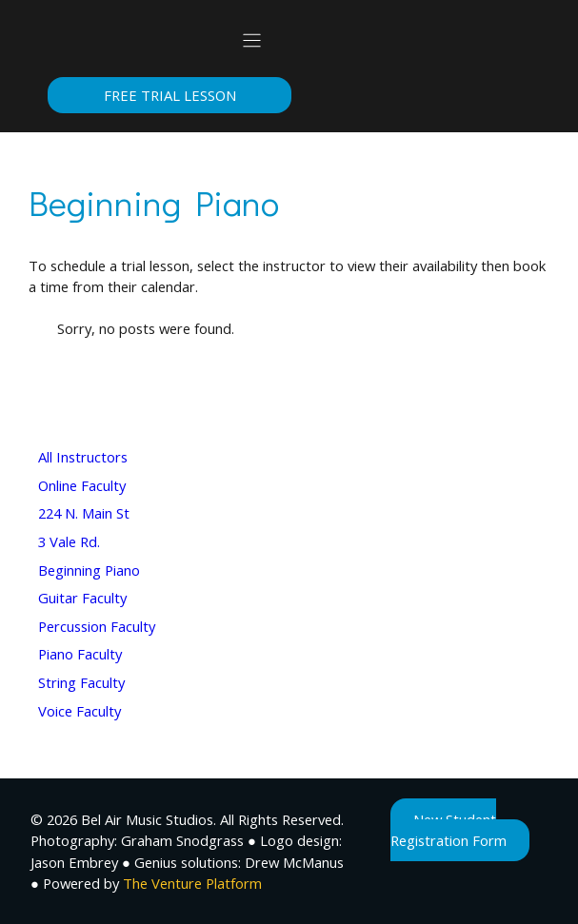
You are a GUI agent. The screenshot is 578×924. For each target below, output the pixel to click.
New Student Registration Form (448, 830)
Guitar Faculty (82, 598)
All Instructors (83, 457)
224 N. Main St (84, 513)
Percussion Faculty (97, 626)
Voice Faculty (80, 711)
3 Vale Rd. (69, 541)
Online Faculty (82, 485)
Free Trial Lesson (170, 95)
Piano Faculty (80, 654)
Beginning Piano (89, 570)
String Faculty (81, 682)
